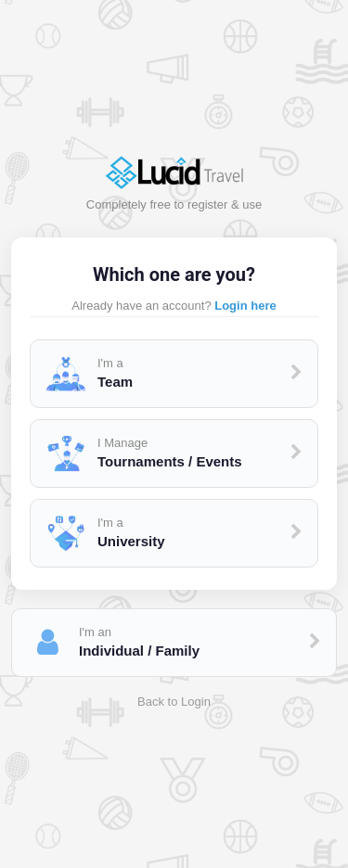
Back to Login (174, 702)
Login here (245, 306)
